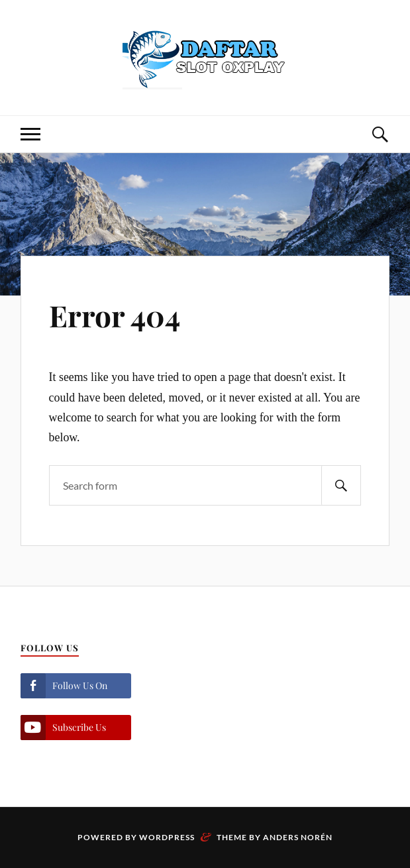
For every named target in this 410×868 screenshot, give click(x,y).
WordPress (167, 837)
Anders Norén (298, 837)
